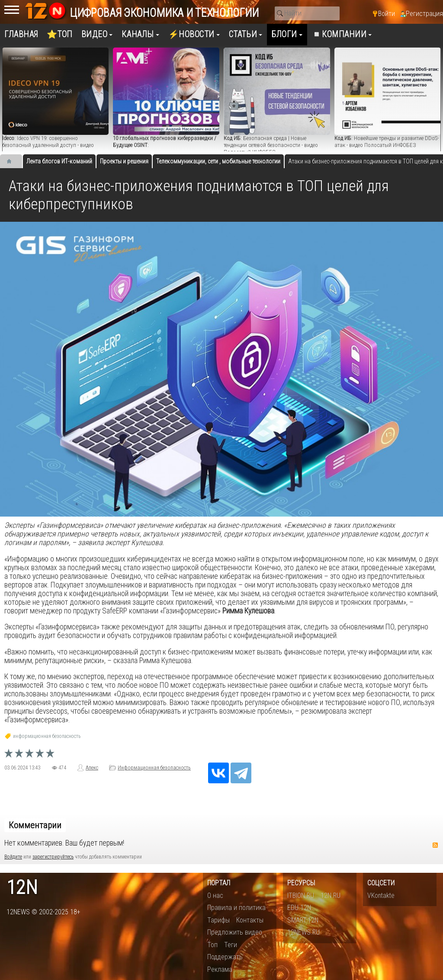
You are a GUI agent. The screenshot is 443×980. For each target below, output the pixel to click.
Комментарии (35, 825)
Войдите (13, 857)
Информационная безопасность (154, 768)
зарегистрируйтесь (53, 857)
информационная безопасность (47, 736)
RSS (435, 845)
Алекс (92, 768)
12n (22, 888)
